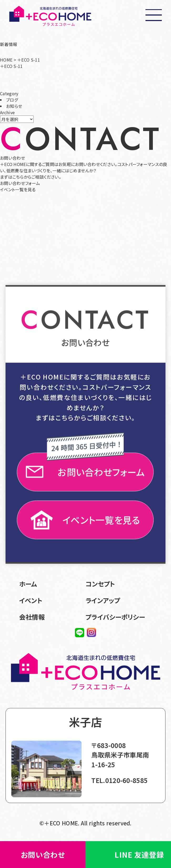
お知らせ (14, 107)
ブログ (12, 100)
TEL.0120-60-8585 (119, 780)
